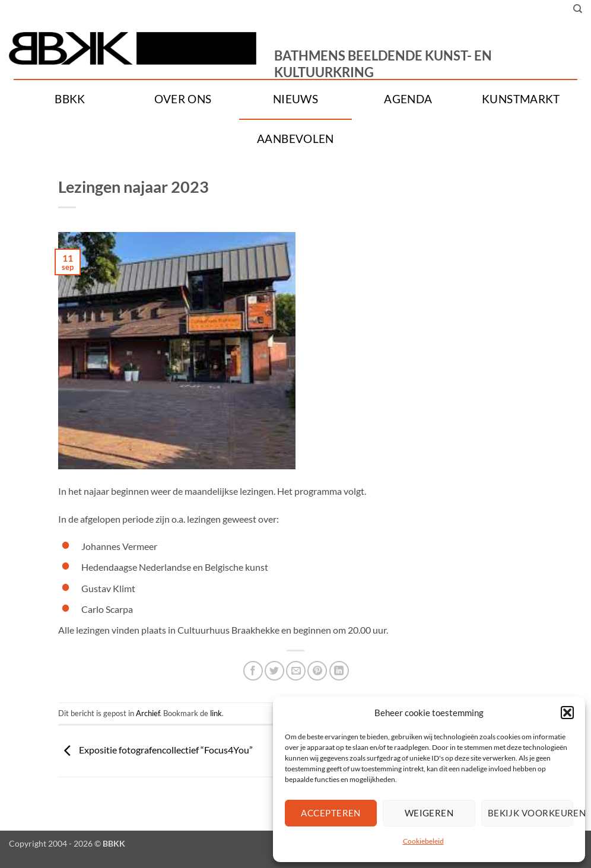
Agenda (408, 99)
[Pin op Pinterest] (317, 671)
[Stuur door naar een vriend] (296, 671)
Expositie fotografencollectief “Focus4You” (155, 750)
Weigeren (429, 813)
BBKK (70, 99)
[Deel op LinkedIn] (339, 671)
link (216, 713)
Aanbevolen (295, 139)
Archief (148, 713)
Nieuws (295, 99)
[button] (567, 713)
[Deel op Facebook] (253, 671)
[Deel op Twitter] (274, 671)
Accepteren (331, 813)
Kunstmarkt (521, 99)
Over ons (183, 99)
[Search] (578, 9)
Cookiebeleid (423, 841)
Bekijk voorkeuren (530, 813)
